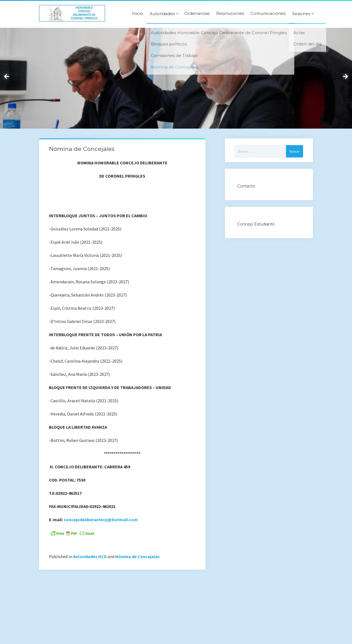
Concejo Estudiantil (256, 224)
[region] (176, 78)
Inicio (137, 13)
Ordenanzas (197, 13)
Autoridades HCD (90, 556)
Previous (7, 77)
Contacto (246, 186)
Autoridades (162, 14)
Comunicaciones (268, 13)
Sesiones (301, 14)
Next (345, 77)
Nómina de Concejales (137, 556)
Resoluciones (230, 13)
